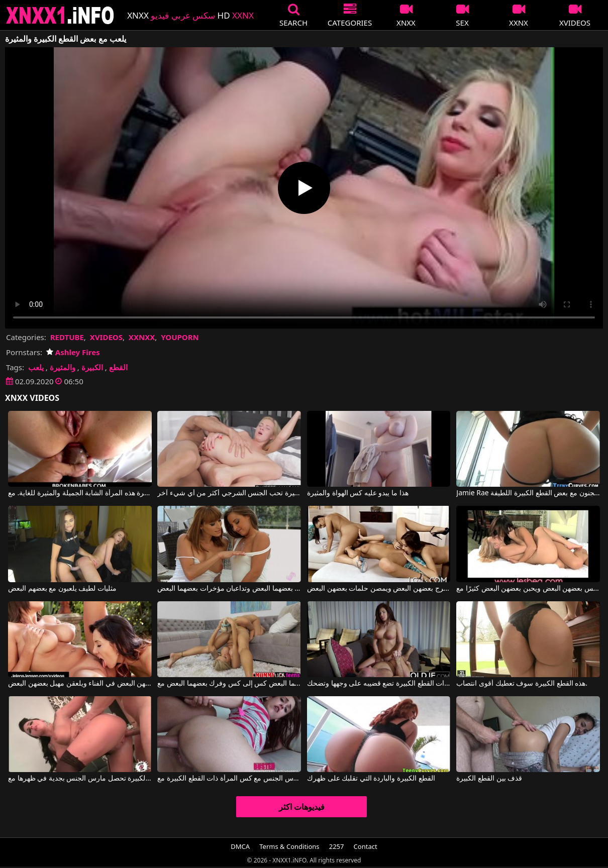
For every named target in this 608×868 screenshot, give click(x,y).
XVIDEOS (106, 337)
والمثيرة (63, 367)
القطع (118, 367)
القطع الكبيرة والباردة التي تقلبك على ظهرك (371, 779)
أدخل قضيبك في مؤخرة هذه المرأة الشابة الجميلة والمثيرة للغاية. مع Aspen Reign (80, 493)
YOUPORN (180, 337)
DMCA (240, 846)
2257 (337, 846)
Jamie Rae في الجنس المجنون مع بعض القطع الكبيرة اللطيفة (528, 493)
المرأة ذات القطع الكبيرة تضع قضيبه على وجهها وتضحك (379, 684)
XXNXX (142, 337)
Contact (366, 846)
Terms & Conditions (289, 846)
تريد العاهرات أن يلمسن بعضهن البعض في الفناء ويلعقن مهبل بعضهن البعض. (80, 684)
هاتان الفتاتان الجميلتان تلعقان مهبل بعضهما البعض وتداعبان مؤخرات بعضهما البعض (229, 589)
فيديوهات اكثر (302, 807)
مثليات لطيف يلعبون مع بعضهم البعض (62, 589)
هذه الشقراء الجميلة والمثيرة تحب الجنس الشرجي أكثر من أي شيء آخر (229, 493)
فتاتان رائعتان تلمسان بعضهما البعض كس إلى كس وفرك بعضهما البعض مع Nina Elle (229, 684)
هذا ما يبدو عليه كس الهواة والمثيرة (358, 493)
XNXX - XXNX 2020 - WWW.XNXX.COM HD (60, 15)
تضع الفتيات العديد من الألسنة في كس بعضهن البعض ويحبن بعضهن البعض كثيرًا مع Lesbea (528, 589)
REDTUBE (67, 337)
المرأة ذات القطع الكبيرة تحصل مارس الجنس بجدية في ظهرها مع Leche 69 (80, 779)
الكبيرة (92, 367)
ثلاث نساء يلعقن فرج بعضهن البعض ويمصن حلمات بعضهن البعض (379, 589)
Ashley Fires (73, 352)
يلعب (36, 367)
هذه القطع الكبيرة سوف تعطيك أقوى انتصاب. (522, 684)
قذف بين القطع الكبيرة (489, 779)
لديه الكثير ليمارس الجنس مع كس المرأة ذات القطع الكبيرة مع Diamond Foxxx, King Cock (229, 779)
